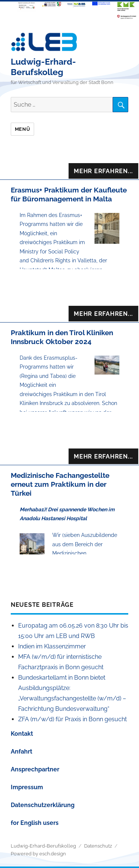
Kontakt (22, 734)
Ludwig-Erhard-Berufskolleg (43, 67)
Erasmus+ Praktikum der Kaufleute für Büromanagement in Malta (69, 194)
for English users (35, 823)
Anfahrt (21, 752)
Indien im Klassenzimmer (52, 646)
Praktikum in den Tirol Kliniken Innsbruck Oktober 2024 (62, 337)
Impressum (27, 787)
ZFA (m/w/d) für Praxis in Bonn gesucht (72, 719)
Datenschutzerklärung (43, 805)
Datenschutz (98, 846)
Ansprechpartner (35, 769)
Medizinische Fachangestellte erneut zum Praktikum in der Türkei (60, 484)
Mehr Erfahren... (103, 171)
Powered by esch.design (38, 854)
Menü (22, 129)
